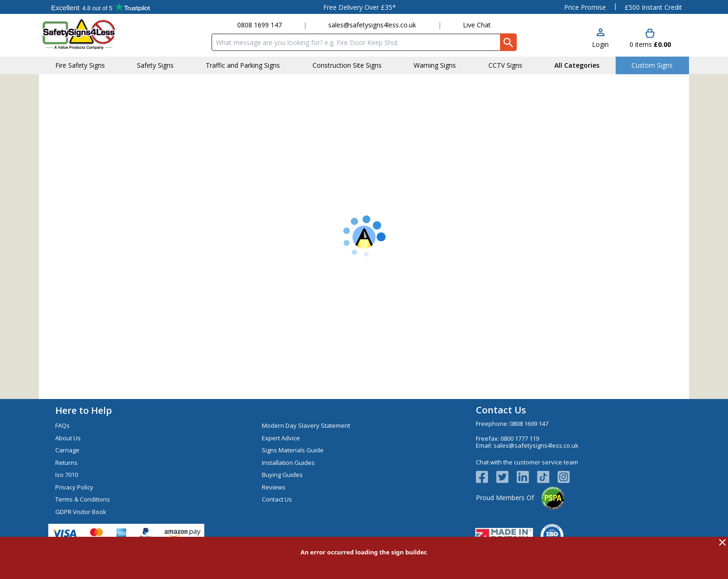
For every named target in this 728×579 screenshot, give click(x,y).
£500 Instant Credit (653, 7)
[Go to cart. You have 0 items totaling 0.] (650, 39)
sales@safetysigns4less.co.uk (372, 25)
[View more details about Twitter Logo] (507, 477)
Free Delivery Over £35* (360, 7)
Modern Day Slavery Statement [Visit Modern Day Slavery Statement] (306, 425)
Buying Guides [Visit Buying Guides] (282, 475)
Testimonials (101, 7)
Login (600, 44)
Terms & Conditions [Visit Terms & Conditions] (83, 499)
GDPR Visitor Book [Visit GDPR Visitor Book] (81, 512)
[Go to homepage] (97, 34)
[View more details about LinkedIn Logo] (527, 477)
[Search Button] (508, 42)
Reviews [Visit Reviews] (274, 487)
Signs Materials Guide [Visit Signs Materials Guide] (293, 450)
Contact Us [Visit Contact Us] (277, 499)
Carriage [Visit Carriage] (67, 450)
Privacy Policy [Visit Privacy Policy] (74, 487)
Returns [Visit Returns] (66, 463)
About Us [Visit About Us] (68, 438)
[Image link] (547, 477)
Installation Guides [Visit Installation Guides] (288, 463)
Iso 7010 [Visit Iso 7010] (67, 475)
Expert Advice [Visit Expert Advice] (281, 438)
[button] (600, 39)
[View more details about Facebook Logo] (486, 477)
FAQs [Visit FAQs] (62, 425)
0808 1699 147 (260, 25)
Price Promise (585, 7)
